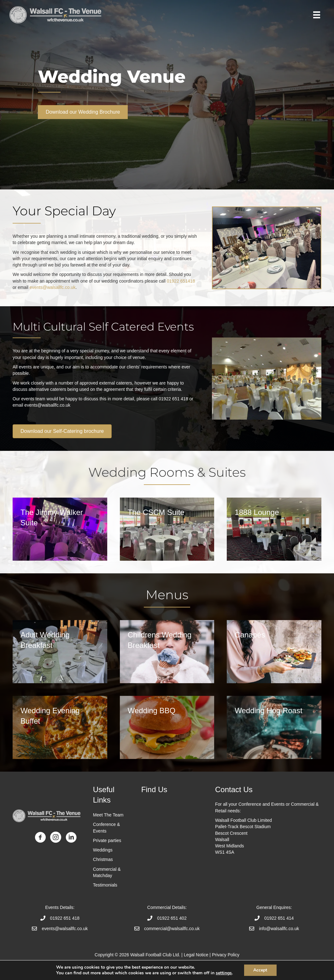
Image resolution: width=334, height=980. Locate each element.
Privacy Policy (226, 955)
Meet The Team (108, 815)
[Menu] (317, 15)
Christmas (103, 859)
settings (224, 973)
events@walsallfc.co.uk (53, 287)
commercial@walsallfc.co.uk (172, 929)
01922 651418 (181, 281)
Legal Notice (196, 955)
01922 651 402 (172, 918)
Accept (260, 970)
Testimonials (106, 885)
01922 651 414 (279, 918)
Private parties (107, 840)
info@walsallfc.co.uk (279, 929)
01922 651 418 (65, 918)
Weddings (103, 850)
